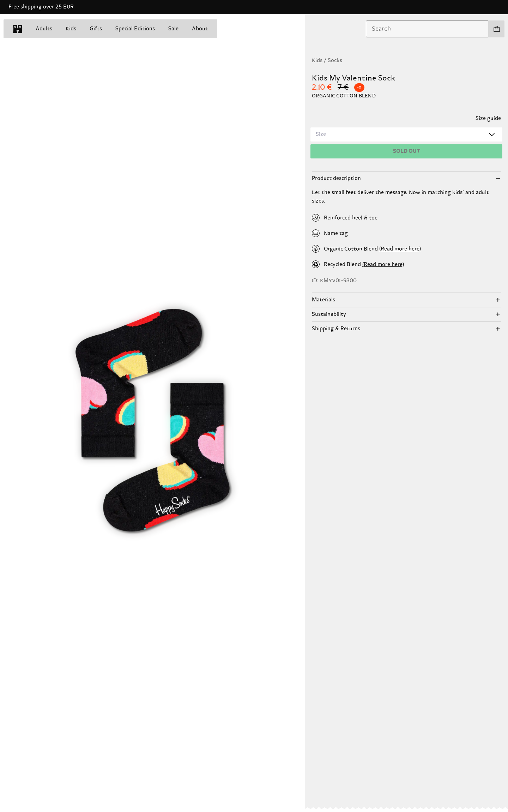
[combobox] (427, 29)
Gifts (96, 29)
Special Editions (135, 29)
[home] (18, 29)
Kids (71, 29)
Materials (323, 300)
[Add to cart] (406, 151)
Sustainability (329, 314)
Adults (44, 29)
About (200, 29)
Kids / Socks (327, 61)
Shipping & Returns (336, 329)
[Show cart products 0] (496, 29)
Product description (336, 178)
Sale (173, 29)
